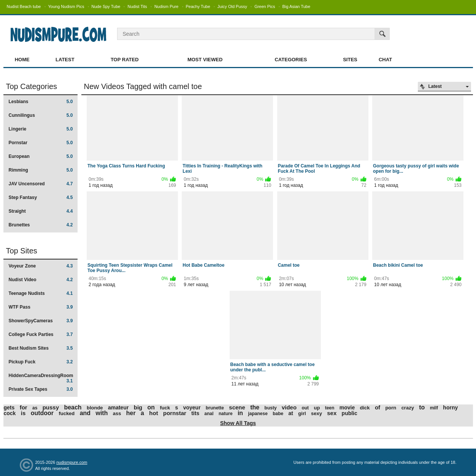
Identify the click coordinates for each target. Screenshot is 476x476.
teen (330, 408)
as (35, 408)
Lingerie (41, 129)
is (23, 413)
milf (434, 408)
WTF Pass (41, 307)
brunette (215, 408)
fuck (165, 408)
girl (302, 413)
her (131, 413)
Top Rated (125, 60)
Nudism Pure (167, 6)
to (422, 407)
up (317, 408)
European (41, 156)
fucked (67, 413)
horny (450, 408)
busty (271, 408)
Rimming (41, 170)
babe (278, 414)
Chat (385, 60)
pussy (51, 407)
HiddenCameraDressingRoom (41, 378)
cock (10, 413)
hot (153, 413)
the (255, 407)
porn (391, 408)
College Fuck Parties (41, 334)
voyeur (192, 408)
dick (365, 408)
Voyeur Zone (41, 266)
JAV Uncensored (41, 184)
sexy (317, 413)
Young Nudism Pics (66, 6)
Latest (65, 60)
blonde (95, 408)
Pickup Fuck (41, 362)
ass (117, 413)
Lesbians (41, 102)
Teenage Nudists (41, 293)
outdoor (42, 413)
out (305, 408)
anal (209, 414)
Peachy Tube (198, 6)
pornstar (175, 413)
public (350, 413)
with (102, 413)
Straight (41, 211)
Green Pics (265, 6)
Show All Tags (238, 423)
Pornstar (41, 143)
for (24, 407)
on (151, 407)
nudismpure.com (72, 462)
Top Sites (22, 251)
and (85, 413)
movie (347, 408)
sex (332, 413)
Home (22, 60)
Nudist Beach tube (24, 6)
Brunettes (41, 225)
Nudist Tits (137, 6)
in (240, 413)
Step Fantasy (41, 197)
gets (9, 408)
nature (226, 414)
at (291, 413)
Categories (291, 60)
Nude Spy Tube (106, 6)
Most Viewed (205, 60)
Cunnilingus (41, 115)
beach (73, 407)
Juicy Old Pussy (232, 6)
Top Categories (32, 86)
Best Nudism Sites (41, 348)
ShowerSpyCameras (41, 321)
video (289, 407)
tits (195, 413)
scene (237, 407)
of (378, 407)
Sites (350, 60)
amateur (118, 408)
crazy (408, 408)
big (138, 407)
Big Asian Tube (296, 6)
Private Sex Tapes (41, 389)
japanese (258, 414)
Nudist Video (41, 280)
